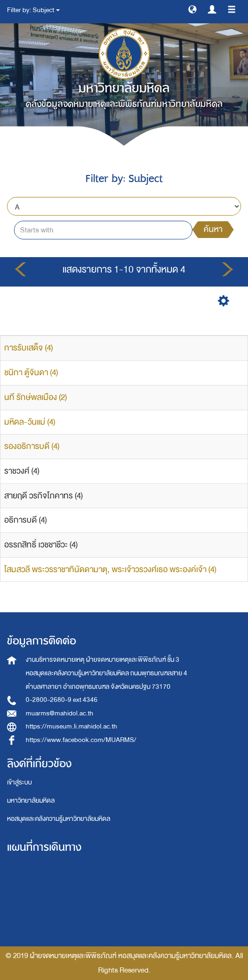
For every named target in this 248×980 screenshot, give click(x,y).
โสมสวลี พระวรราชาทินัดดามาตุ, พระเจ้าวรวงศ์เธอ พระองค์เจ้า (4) (110, 570)
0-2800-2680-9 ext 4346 (62, 700)
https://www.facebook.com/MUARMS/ (81, 740)
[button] (192, 9)
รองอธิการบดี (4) (32, 446)
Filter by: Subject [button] (33, 10)
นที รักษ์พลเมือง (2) (35, 397)
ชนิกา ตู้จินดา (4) (31, 373)
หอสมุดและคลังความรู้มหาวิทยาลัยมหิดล (59, 819)
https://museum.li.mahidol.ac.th (71, 726)
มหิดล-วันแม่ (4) (30, 422)
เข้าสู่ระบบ (19, 782)
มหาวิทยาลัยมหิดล (31, 801)
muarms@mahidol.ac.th (60, 713)
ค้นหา (213, 229)
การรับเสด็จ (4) (28, 348)
